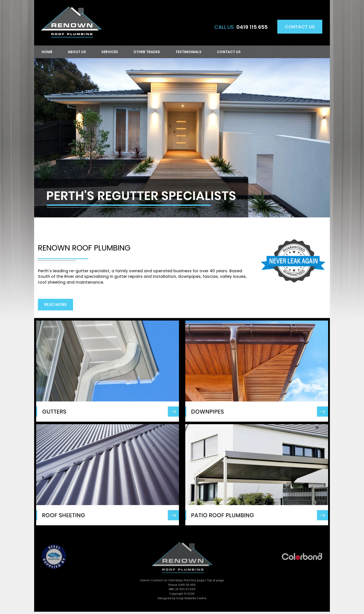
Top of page (215, 582)
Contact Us (300, 27)
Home (47, 52)
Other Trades (146, 52)
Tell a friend (313, 7)
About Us (77, 52)
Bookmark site (267, 7)
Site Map (176, 582)
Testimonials (188, 52)
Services (109, 52)
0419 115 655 (252, 27)
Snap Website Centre (191, 600)
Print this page (291, 7)
